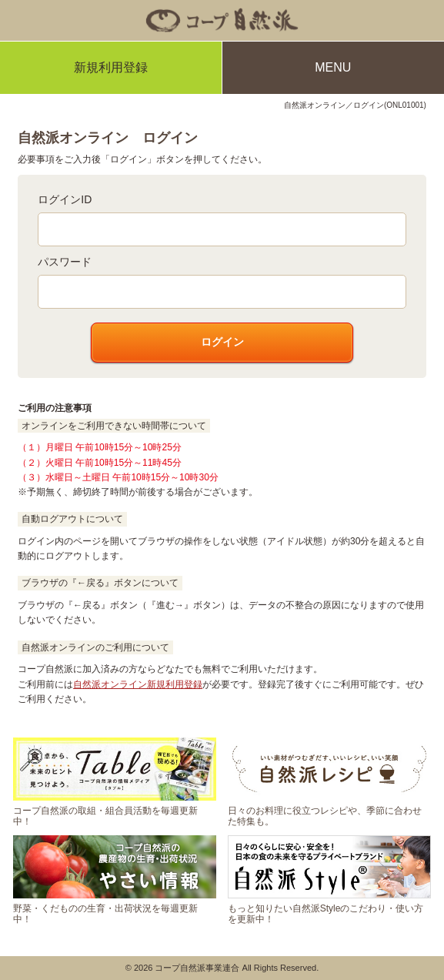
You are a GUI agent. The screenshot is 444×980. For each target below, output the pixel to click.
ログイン (222, 342)
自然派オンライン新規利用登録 (138, 684)
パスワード (65, 262)
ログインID (65, 199)
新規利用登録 (111, 67)
